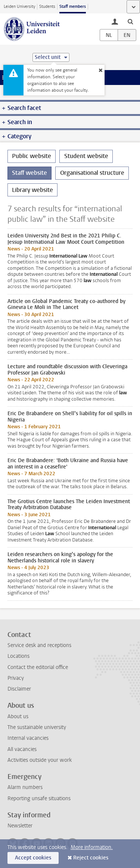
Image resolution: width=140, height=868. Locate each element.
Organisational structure (92, 173)
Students (47, 7)
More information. (92, 847)
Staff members (73, 7)
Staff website (29, 173)
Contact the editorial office (38, 667)
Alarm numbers (25, 787)
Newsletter (20, 826)
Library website (32, 190)
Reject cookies (91, 858)
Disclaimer (19, 689)
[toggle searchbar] (130, 21)
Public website (32, 156)
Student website (86, 156)
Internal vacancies (28, 738)
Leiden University (19, 7)
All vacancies (22, 749)
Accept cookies (33, 858)
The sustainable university (37, 727)
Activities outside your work (40, 760)
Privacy (16, 678)
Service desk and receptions (39, 645)
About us (18, 717)
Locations (18, 656)
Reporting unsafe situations (39, 798)
